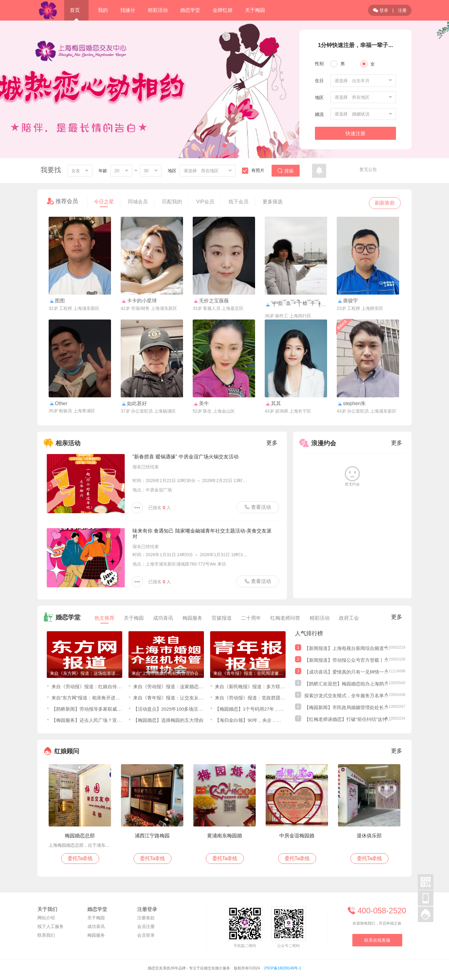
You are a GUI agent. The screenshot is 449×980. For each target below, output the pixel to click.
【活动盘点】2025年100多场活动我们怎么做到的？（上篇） (196, 709)
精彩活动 (320, 618)
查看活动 (258, 507)
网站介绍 (46, 918)
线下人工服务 (51, 926)
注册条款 (146, 918)
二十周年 (251, 618)
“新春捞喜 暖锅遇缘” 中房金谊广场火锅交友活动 (186, 457)
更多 (272, 443)
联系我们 (46, 935)
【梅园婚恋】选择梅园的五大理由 (168, 720)
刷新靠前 (385, 203)
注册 (402, 10)
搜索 (286, 171)
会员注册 (146, 926)
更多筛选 (273, 202)
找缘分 (128, 10)
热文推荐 (104, 619)
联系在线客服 (377, 940)
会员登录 (146, 935)
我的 (103, 10)
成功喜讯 (163, 618)
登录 (381, 10)
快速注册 (355, 133)
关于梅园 (134, 618)
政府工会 (349, 618)
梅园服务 (192, 618)
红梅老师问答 (285, 618)
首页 (75, 10)
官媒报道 (222, 618)
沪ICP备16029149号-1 (282, 968)
